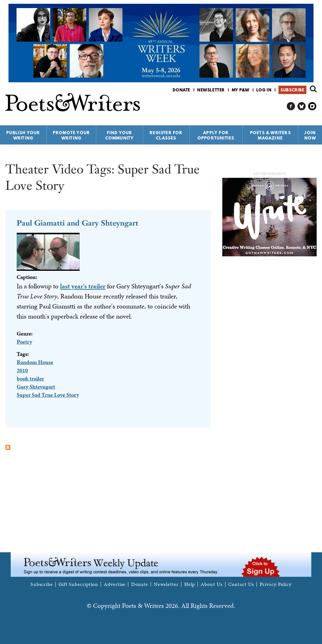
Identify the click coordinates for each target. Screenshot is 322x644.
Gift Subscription (78, 584)
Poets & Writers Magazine (270, 135)
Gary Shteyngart (36, 387)
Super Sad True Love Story (48, 395)
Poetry (24, 342)
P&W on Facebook (291, 106)
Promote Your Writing (71, 135)
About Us (211, 584)
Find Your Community (120, 135)
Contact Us (241, 584)
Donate (181, 90)
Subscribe (292, 90)
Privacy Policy (276, 584)
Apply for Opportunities (216, 135)
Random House (35, 362)
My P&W (241, 90)
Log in (264, 90)
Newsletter (211, 90)
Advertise (115, 584)
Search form (313, 89)
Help (190, 584)
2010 (22, 370)
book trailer (30, 378)
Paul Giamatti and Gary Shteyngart (78, 223)
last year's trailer (83, 286)
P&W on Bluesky (302, 106)
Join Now (310, 135)
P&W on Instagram (312, 106)
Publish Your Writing (23, 135)
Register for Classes (166, 135)
